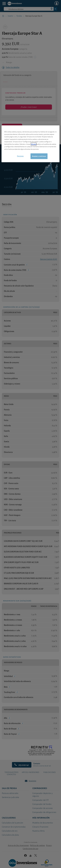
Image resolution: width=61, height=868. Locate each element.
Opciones (20, 156)
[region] (30, 144)
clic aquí (34, 144)
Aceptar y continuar (39, 156)
